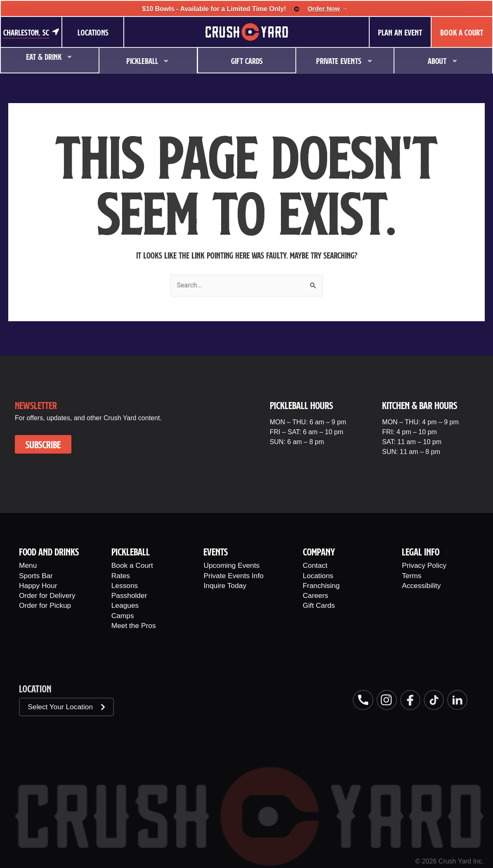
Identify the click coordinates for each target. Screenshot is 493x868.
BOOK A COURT (462, 32)
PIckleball (131, 549)
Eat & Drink (50, 57)
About (443, 57)
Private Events (345, 57)
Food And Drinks (49, 549)
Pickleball (148, 57)
